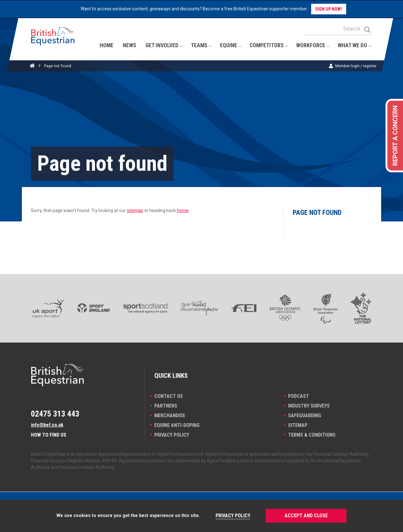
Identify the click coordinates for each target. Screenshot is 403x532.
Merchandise (170, 415)
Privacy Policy (172, 435)
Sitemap (298, 425)
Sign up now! (329, 9)
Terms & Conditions (312, 435)
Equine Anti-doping (177, 425)
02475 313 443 (55, 414)
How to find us (49, 435)
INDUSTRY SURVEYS (309, 406)
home (183, 210)
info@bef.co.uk (47, 425)
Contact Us (169, 396)
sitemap (135, 210)
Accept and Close (306, 516)
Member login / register (356, 66)
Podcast (299, 396)
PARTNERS (166, 406)
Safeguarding (305, 415)
